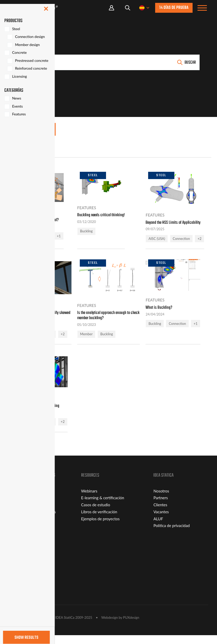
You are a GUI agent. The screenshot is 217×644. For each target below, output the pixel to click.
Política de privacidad (172, 534)
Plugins (15, 580)
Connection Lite (22, 507)
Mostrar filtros (32, 130)
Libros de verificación (99, 520)
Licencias (17, 514)
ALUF (158, 527)
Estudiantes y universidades (32, 520)
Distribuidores (21, 594)
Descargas (18, 573)
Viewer (15, 500)
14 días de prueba (174, 8)
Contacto (17, 587)
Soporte (16, 566)
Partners (160, 507)
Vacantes (161, 520)
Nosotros (161, 500)
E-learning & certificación (103, 507)
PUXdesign (131, 626)
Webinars (89, 500)
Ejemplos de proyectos (100, 527)
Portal (111, 8)
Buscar (190, 63)
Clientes (160, 514)
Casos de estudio (96, 514)
